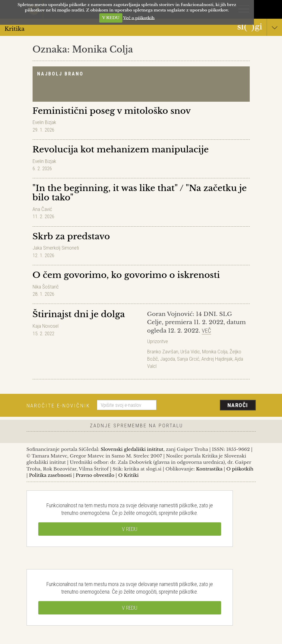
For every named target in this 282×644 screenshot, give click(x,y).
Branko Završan (163, 352)
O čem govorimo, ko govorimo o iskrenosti (126, 275)
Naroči (238, 405)
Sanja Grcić (188, 359)
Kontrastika (209, 469)
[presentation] (208, 406)
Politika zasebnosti (50, 475)
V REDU (111, 18)
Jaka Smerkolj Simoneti (56, 248)
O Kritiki (128, 475)
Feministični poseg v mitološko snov (112, 111)
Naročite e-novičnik (58, 406)
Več (206, 331)
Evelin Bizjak (44, 122)
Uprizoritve (158, 341)
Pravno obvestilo (95, 475)
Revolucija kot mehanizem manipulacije (121, 150)
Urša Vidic (190, 352)
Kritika (141, 29)
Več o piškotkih (139, 18)
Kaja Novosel (46, 326)
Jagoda (168, 359)
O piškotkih (240, 469)
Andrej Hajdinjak (217, 359)
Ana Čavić (42, 209)
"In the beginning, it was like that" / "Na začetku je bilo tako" (140, 193)
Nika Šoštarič (46, 287)
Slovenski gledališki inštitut (132, 449)
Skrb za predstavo (71, 236)
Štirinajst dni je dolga (79, 314)
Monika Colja (215, 352)
